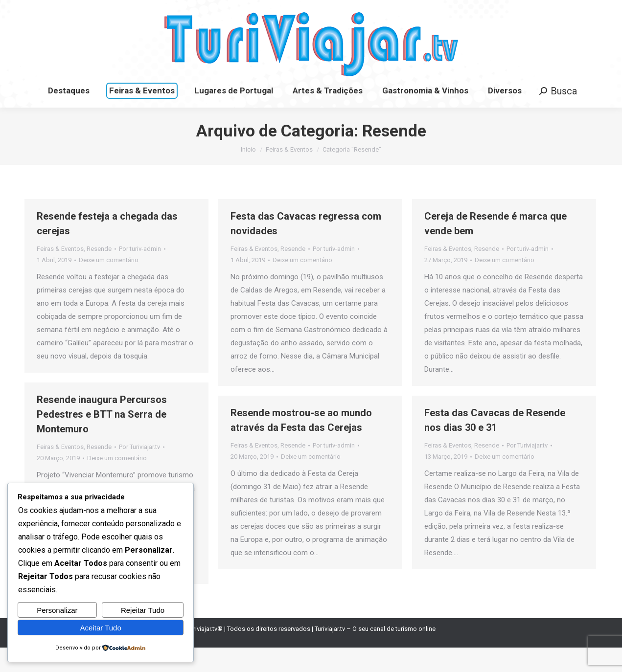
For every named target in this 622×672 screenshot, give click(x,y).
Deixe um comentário (109, 284)
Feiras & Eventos (60, 273)
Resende (99, 273)
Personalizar (57, 610)
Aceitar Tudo (101, 628)
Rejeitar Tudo (143, 610)
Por (140, 273)
